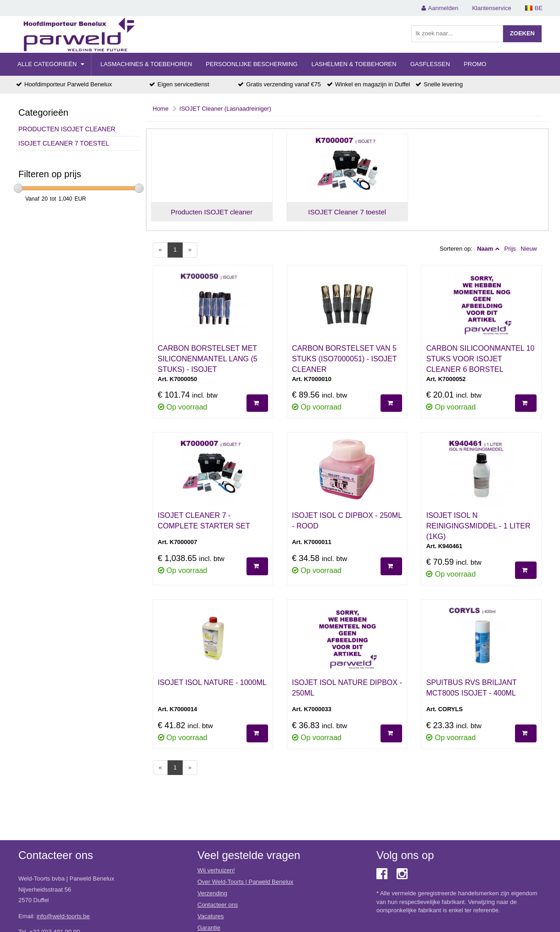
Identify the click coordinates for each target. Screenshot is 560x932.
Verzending (212, 893)
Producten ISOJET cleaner (67, 129)
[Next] (190, 250)
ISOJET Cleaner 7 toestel (64, 143)
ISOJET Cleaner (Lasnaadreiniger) (225, 109)
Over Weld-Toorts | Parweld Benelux (245, 882)
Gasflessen (430, 64)
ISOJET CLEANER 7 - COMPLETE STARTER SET (204, 521)
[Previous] (160, 250)
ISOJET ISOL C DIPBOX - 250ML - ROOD (347, 521)
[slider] (18, 188)
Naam (485, 249)
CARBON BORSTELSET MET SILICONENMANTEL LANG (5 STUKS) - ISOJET (208, 359)
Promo (475, 64)
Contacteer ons (218, 905)
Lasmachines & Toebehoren (146, 64)
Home (161, 109)
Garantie (209, 928)
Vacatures (211, 916)
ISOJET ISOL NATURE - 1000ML (212, 682)
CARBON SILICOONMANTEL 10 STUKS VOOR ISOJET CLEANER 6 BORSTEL (480, 359)
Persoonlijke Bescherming (252, 64)
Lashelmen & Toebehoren (354, 64)
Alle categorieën (51, 64)
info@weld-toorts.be (63, 916)
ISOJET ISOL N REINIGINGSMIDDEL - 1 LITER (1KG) (478, 526)
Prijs (510, 249)
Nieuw (529, 249)
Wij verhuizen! (216, 870)
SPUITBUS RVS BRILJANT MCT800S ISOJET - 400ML (471, 688)
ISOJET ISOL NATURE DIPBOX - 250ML (347, 688)
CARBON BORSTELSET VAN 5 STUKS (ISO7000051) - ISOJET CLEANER (344, 359)
